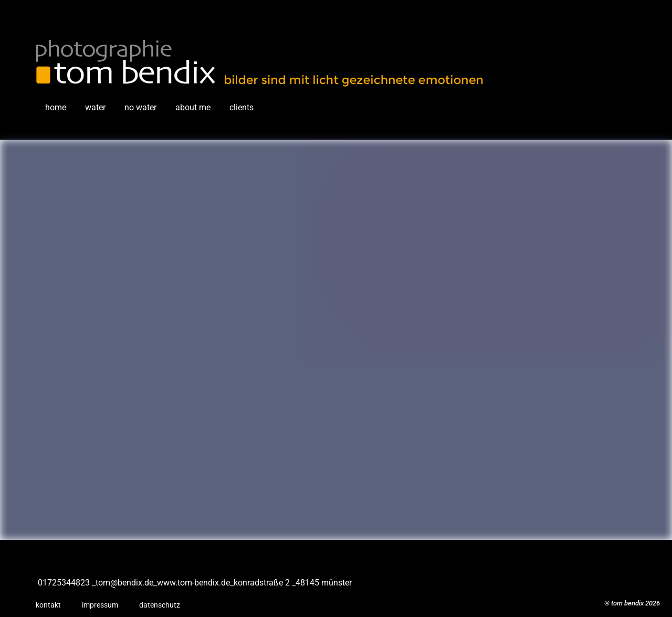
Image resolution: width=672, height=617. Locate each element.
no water (140, 107)
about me (193, 107)
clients (241, 107)
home (56, 107)
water (95, 107)
